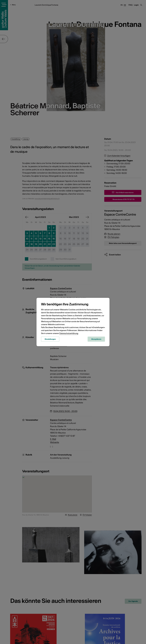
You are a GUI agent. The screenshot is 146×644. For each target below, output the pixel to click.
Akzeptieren (96, 339)
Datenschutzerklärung (69, 333)
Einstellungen (50, 339)
